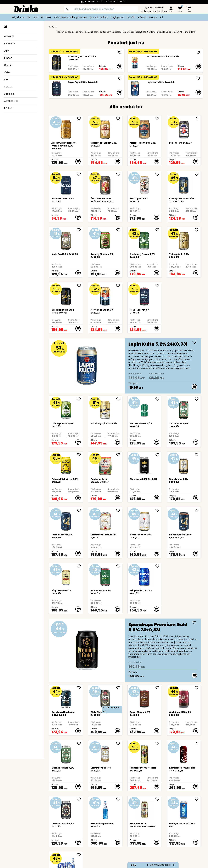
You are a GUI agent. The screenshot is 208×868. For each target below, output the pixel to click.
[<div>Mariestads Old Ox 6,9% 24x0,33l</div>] (144, 128)
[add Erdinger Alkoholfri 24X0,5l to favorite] (198, 799)
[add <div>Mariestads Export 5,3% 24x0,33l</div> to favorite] (119, 119)
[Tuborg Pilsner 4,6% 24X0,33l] (66, 409)
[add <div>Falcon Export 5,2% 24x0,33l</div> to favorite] (80, 510)
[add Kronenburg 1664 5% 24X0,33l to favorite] (119, 799)
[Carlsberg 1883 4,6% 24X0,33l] (184, 698)
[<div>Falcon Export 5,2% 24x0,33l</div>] (66, 520)
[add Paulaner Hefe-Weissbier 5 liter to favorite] (119, 455)
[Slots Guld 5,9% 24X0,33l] (66, 240)
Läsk (49, 17)
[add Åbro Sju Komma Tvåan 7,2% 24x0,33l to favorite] (198, 174)
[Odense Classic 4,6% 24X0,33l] (66, 809)
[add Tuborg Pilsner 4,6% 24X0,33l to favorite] (80, 399)
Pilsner (8, 58)
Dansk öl (9, 36)
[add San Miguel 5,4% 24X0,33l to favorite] (158, 174)
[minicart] (189, 9)
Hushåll (131, 17)
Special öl (10, 94)
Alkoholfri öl (11, 101)
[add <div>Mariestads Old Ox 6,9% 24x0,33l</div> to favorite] (158, 119)
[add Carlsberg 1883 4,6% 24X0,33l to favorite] (198, 688)
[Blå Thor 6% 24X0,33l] (184, 128)
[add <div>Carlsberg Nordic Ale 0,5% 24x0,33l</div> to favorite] (80, 688)
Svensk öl (9, 44)
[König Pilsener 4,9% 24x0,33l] (144, 520)
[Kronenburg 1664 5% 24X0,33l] (105, 809)
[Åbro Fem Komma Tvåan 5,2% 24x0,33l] (105, 184)
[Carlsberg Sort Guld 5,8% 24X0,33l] (56, 63)
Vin (29, 17)
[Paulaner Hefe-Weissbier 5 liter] (105, 464)
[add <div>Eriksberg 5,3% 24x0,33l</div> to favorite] (119, 399)
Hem (51, 27)
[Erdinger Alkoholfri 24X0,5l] (184, 809)
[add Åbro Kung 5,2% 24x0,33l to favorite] (158, 455)
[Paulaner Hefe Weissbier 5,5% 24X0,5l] (144, 809)
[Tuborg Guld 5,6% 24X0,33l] (184, 240)
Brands (153, 17)
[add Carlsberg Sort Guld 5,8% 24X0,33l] (120, 53)
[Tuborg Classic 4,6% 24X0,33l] (105, 240)
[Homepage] (24, 8)
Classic (8, 65)
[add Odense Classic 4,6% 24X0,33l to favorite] (80, 799)
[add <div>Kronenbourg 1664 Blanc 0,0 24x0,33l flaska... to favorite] (80, 855)
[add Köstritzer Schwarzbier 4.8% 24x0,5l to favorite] (198, 743)
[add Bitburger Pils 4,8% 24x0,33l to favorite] (119, 743)
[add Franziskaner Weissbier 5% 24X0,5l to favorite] (158, 743)
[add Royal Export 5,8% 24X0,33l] (120, 78)
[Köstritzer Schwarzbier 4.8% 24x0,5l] (184, 753)
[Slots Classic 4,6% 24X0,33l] (105, 698)
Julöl (7, 51)
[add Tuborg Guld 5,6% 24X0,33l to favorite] (198, 230)
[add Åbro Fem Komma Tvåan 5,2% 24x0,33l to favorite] (119, 174)
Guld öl (8, 87)
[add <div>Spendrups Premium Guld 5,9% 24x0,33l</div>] (194, 623)
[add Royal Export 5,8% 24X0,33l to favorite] (158, 286)
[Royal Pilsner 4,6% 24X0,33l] (105, 576)
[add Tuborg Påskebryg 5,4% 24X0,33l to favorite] (80, 455)
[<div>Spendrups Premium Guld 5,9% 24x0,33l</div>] (125, 650)
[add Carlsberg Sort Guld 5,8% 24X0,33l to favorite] (80, 286)
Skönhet (142, 17)
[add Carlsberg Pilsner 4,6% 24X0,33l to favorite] (158, 230)
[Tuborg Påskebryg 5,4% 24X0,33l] (66, 464)
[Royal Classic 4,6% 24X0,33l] (144, 698)
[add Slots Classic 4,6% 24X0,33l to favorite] (119, 688)
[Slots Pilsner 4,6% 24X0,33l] (184, 409)
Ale (6, 79)
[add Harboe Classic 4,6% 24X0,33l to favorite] (80, 174)
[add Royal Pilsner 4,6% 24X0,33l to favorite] (119, 566)
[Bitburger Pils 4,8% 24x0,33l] (105, 753)
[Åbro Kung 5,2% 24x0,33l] (144, 464)
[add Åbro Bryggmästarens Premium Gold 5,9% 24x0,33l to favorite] (80, 119)
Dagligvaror (117, 17)
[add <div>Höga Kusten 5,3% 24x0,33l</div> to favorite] (80, 566)
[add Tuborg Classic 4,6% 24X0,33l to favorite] (119, 230)
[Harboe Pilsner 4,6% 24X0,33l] (144, 409)
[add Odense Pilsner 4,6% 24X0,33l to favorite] (80, 743)
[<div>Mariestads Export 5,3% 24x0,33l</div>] (105, 128)
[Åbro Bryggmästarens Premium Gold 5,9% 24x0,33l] (66, 128)
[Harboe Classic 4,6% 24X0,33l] (66, 184)
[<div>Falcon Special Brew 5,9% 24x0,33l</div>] (184, 520)
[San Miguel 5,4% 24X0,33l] (144, 184)
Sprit (36, 17)
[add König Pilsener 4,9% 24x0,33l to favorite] (158, 510)
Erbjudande (18, 17)
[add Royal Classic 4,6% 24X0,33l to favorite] (158, 688)
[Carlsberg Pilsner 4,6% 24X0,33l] (144, 240)
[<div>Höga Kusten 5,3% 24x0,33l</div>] (66, 576)
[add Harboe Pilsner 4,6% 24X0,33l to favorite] (158, 399)
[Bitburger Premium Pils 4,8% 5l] (105, 520)
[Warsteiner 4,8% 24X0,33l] (184, 464)
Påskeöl (9, 108)
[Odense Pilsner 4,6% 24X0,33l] (66, 753)
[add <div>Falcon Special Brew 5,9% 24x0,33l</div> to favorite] (198, 510)
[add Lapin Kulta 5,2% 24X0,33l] (198, 78)
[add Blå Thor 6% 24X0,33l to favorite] (198, 119)
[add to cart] (120, 67)
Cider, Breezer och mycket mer (71, 17)
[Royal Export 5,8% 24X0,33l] (56, 89)
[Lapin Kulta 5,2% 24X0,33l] (135, 89)
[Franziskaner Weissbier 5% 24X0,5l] (144, 753)
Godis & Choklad (99, 17)
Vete (7, 72)
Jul (161, 17)
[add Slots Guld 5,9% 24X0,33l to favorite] (80, 230)
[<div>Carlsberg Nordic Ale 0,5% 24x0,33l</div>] (66, 698)
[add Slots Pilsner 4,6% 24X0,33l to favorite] (198, 399)
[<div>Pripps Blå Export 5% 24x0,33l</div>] (144, 576)
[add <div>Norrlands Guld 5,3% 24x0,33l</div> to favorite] (119, 286)
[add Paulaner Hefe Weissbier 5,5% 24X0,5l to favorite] (158, 799)
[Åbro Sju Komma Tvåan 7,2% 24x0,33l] (184, 184)
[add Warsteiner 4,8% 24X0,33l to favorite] (198, 455)
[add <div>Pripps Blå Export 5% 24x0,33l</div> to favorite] (158, 566)
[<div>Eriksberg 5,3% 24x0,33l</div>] (105, 409)
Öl (42, 17)
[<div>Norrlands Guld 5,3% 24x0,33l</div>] (135, 63)
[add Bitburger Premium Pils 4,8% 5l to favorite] (119, 510)
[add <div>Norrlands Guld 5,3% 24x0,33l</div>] (198, 53)
